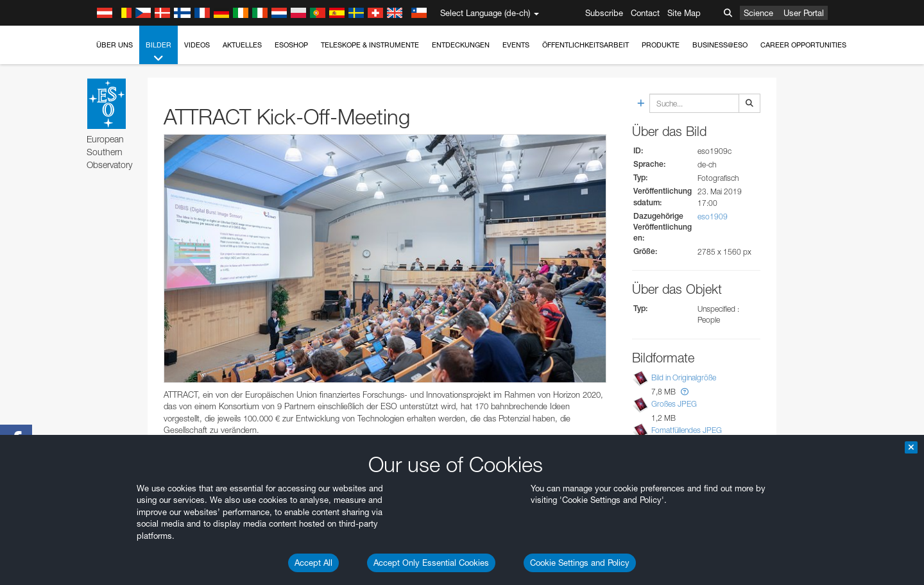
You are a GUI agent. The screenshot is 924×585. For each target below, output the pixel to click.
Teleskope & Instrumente (370, 45)
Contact (645, 13)
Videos (197, 45)
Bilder (158, 52)
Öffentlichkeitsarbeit (586, 45)
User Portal (804, 13)
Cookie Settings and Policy (580, 563)
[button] (685, 392)
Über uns (115, 45)
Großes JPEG (674, 404)
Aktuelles (242, 45)
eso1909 (713, 216)
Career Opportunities (803, 45)
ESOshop (291, 45)
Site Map (684, 13)
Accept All (313, 563)
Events (516, 45)
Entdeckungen (461, 45)
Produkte (661, 45)
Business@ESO (720, 45)
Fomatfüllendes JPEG (687, 430)
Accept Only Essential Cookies (431, 563)
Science (758, 13)
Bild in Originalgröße (684, 377)
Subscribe (604, 13)
